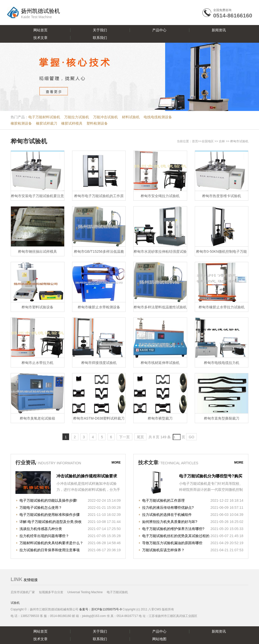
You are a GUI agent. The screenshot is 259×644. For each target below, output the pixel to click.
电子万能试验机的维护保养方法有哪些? (173, 529)
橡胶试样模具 (72, 123)
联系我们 (100, 38)
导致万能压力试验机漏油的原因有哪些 (172, 543)
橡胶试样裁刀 (47, 123)
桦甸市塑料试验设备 (37, 307)
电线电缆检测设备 (158, 117)
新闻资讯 (219, 30)
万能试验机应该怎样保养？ (163, 550)
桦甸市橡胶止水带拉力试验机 (222, 307)
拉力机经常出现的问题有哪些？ (44, 536)
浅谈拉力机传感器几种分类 (41, 529)
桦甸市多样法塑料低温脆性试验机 (160, 307)
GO (191, 437)
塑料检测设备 (97, 123)
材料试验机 (131, 117)
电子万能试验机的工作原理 (163, 500)
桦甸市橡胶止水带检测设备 (99, 307)
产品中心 (159, 30)
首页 (195, 141)
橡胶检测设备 (21, 123)
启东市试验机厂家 (23, 592)
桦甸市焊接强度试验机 (99, 363)
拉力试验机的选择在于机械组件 (167, 515)
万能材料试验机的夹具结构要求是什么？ (51, 543)
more (116, 463)
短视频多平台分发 (51, 592)
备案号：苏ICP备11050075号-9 (100, 609)
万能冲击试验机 (105, 117)
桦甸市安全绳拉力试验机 (160, 196)
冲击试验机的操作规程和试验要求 (87, 476)
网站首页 (40, 30)
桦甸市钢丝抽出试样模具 (37, 251)
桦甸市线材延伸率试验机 (160, 363)
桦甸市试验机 (29, 141)
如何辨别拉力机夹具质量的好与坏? (170, 522)
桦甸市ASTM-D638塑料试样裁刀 (99, 418)
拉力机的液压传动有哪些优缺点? (168, 508)
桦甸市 (235, 141)
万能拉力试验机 (77, 117)
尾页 (140, 437)
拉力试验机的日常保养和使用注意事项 (50, 550)
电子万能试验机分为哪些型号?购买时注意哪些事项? (211, 477)
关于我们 (100, 30)
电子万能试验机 (117, 592)
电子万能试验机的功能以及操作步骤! (48, 500)
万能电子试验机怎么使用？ (41, 508)
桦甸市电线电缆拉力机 (222, 363)
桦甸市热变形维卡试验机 (222, 196)
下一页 (124, 437)
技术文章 (40, 38)
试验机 (15, 603)
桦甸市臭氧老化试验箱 (37, 418)
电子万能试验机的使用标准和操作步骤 (50, 515)
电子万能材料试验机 (44, 117)
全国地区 (208, 141)
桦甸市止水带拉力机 (37, 363)
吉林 (222, 141)
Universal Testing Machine (85, 592)
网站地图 (159, 639)
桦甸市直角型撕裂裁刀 (222, 418)
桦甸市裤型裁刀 (160, 418)
